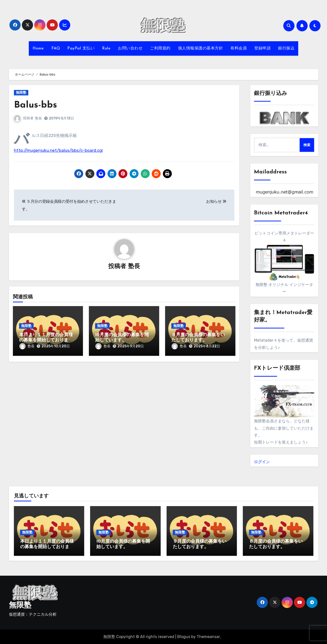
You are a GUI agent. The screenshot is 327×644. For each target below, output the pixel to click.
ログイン (262, 462)
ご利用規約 (160, 48)
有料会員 (239, 48)
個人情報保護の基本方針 (201, 48)
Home (38, 48)
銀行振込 (286, 48)
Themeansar (208, 637)
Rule (106, 48)
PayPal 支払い (81, 48)
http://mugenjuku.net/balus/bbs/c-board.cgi (58, 150)
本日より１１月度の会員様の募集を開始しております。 (46, 340)
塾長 (39, 118)
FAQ (56, 48)
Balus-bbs (36, 105)
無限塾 (21, 93)
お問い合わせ (130, 48)
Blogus (184, 637)
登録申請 (262, 48)
